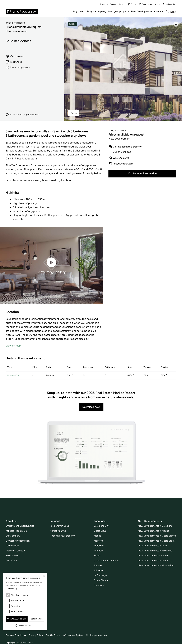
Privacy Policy (36, 635)
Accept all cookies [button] (17, 619)
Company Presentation (18, 541)
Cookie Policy (53, 635)
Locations (99, 585)
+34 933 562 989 (120, 152)
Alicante (98, 570)
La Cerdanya (100, 575)
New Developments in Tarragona (155, 551)
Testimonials (12, 546)
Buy (75, 11)
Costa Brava (100, 531)
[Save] (176, 24)
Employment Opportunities (20, 526)
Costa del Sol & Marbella (107, 561)
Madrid (97, 536)
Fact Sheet (14, 62)
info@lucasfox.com (121, 164)
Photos (74, 113)
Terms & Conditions (16, 635)
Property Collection (16, 551)
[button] (25, 625)
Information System (74, 635)
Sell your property (96, 11)
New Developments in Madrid (154, 531)
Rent (82, 11)
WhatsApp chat (119, 158)
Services (114, 4)
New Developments (142, 11)
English (132, 4)
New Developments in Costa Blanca (157, 536)
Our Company (13, 536)
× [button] (44, 576)
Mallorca (98, 541)
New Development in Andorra (154, 555)
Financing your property (62, 536)
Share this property (18, 67)
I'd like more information (143, 173)
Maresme (99, 546)
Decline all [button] (37, 619)
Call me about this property (125, 147)
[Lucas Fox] (22, 12)
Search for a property (150, 4)
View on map (15, 56)
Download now (91, 407)
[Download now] (91, 453)
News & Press (13, 555)
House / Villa (13, 375)
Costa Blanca (101, 580)
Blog (121, 4)
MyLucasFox (169, 4)
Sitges (97, 555)
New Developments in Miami (153, 561)
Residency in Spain (60, 526)
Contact (159, 11)
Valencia (98, 551)
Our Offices (12, 561)
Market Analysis (58, 531)
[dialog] (25, 601)
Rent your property (119, 11)
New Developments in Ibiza (152, 546)
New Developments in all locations (156, 565)
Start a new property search (22, 115)
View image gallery (52, 265)
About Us (104, 4)
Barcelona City (102, 526)
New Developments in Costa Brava (156, 541)
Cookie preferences (97, 635)
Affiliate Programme (16, 531)
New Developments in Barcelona (155, 526)
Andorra (98, 565)
